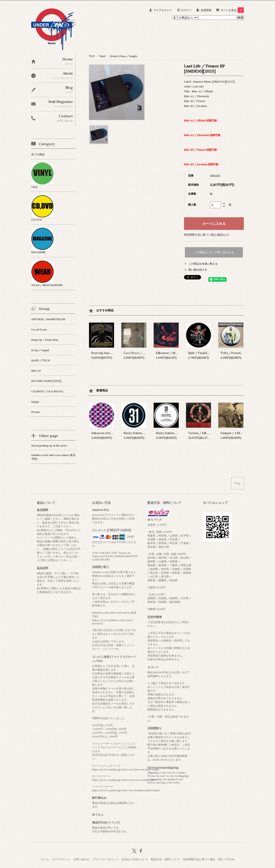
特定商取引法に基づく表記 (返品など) (206, 235)
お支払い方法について (135, 859)
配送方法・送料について (166, 859)
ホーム (45, 859)
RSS (220, 859)
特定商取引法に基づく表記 (199, 859)
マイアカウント (163, 10)
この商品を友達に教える (203, 264)
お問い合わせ (81, 859)
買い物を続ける (198, 270)
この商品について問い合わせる (214, 252)
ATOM (230, 859)
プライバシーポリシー (105, 859)
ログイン (186, 10)
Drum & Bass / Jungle (123, 56)
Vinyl (102, 56)
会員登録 (206, 10)
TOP (92, 56)
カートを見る (232, 10)
